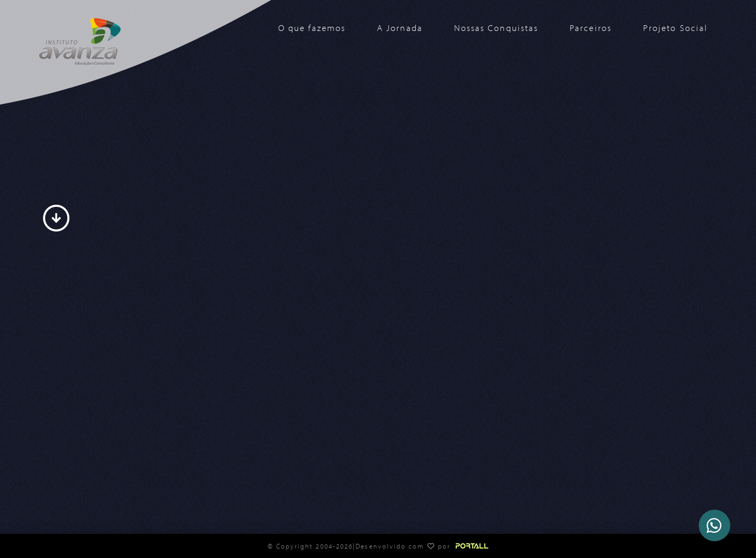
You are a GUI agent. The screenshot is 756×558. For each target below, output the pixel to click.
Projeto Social (675, 28)
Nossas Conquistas (496, 28)
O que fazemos (312, 28)
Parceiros (591, 28)
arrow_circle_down (56, 218)
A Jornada (400, 28)
